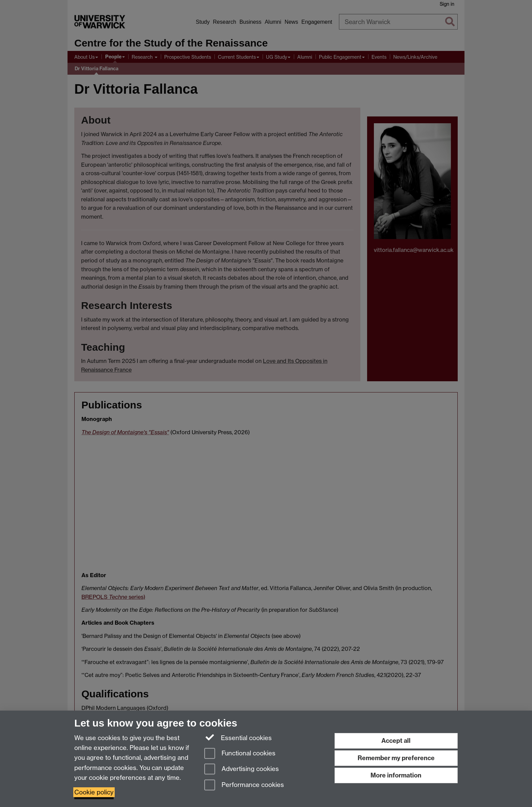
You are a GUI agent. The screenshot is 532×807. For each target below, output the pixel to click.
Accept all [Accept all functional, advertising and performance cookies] (396, 741)
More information (396, 775)
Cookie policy (94, 792)
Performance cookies (244, 785)
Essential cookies (238, 737)
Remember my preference (396, 758)
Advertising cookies (242, 769)
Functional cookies (240, 754)
